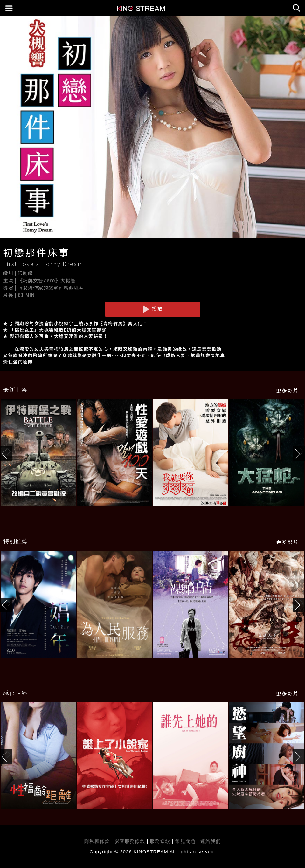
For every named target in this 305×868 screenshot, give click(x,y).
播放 (153, 309)
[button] (299, 454)
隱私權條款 (97, 841)
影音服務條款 (130, 841)
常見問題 (185, 841)
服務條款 (161, 841)
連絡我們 (211, 841)
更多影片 (287, 390)
